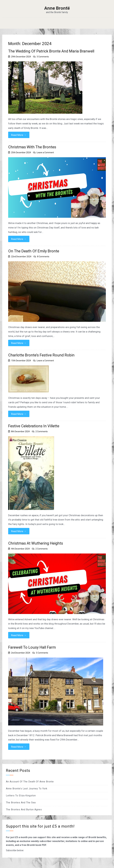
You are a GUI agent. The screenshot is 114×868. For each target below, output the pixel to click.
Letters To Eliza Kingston (21, 796)
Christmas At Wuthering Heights (36, 543)
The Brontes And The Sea (21, 803)
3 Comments (43, 57)
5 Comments (42, 653)
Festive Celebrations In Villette (34, 426)
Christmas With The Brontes (32, 147)
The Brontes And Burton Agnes (24, 810)
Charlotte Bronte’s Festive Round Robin (41, 355)
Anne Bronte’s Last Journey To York (27, 789)
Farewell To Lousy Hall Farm (32, 647)
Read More (19, 135)
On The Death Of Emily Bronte (34, 251)
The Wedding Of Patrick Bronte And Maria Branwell (51, 51)
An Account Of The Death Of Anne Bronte (30, 782)
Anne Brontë (57, 8)
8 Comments (43, 257)
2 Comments (42, 431)
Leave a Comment (45, 152)
